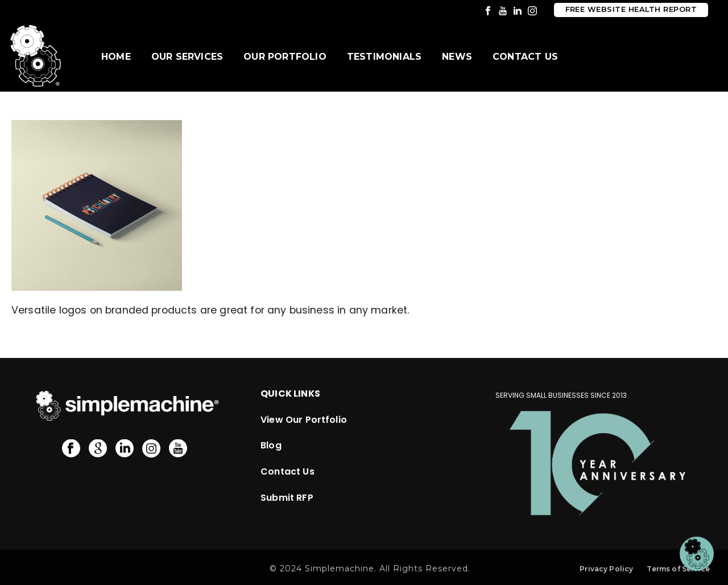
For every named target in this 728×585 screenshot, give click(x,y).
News (457, 57)
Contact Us (525, 57)
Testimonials (384, 57)
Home (116, 57)
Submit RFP (287, 498)
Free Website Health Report (631, 9)
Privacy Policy (606, 569)
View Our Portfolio (304, 420)
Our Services (187, 57)
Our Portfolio (285, 57)
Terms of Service (678, 569)
